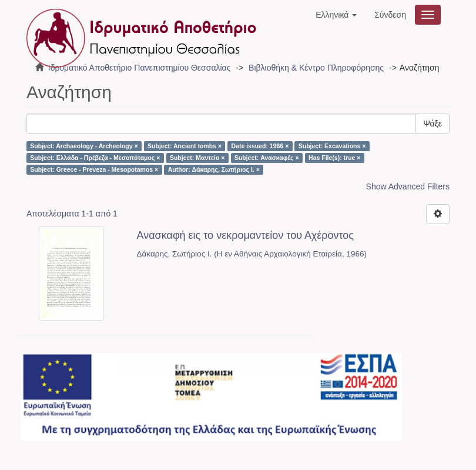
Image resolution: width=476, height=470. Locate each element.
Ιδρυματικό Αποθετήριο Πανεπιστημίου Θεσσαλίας (140, 68)
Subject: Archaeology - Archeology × (84, 146)
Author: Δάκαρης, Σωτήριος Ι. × (214, 169)
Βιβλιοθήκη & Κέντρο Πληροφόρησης (316, 68)
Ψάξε (433, 124)
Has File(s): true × (334, 158)
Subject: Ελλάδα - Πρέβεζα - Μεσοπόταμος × (95, 158)
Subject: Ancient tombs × (185, 146)
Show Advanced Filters (408, 186)
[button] (336, 15)
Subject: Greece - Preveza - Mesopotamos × (94, 169)
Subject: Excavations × (332, 146)
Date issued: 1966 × (260, 146)
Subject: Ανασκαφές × (267, 158)
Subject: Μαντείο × (197, 158)
